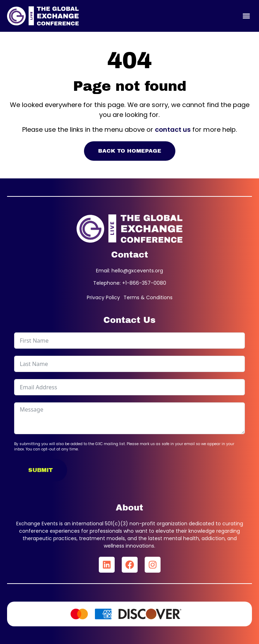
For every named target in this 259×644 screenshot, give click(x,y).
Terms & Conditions (148, 297)
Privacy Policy (103, 297)
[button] (246, 16)
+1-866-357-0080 (144, 283)
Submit (41, 470)
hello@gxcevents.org (137, 271)
